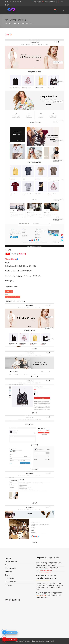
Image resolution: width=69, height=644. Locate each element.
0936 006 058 (37, 2)
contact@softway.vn (50, 2)
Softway (33, 641)
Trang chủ (8, 558)
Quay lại (8, 35)
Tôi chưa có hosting (11, 259)
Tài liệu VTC (8, 585)
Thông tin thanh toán (11, 562)
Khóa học (8, 575)
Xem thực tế (9, 292)
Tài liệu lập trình (10, 578)
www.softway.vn (46, 573)
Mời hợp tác (8, 572)
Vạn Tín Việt (51, 641)
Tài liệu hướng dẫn (10, 568)
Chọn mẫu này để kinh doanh (13, 297)
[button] (60, 1)
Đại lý (7, 565)
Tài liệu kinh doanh (10, 582)
